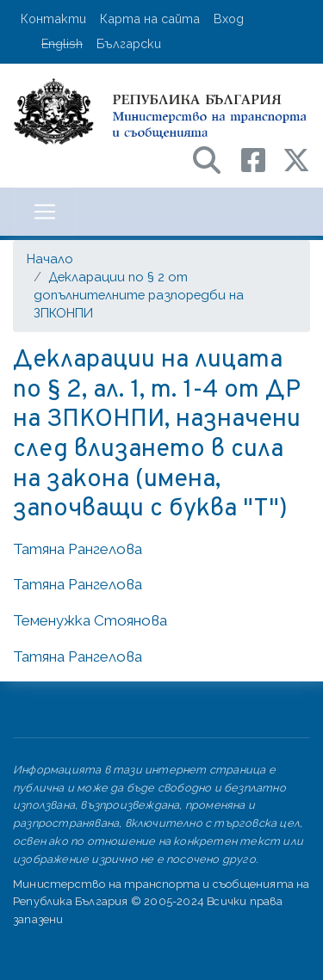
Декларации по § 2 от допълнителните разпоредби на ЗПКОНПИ (139, 295)
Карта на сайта (150, 18)
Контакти (53, 18)
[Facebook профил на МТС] (262, 159)
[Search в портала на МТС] (215, 159)
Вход (229, 18)
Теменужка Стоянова (90, 620)
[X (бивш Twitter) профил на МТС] (296, 159)
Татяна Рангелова (78, 549)
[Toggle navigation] (45, 212)
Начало (50, 259)
